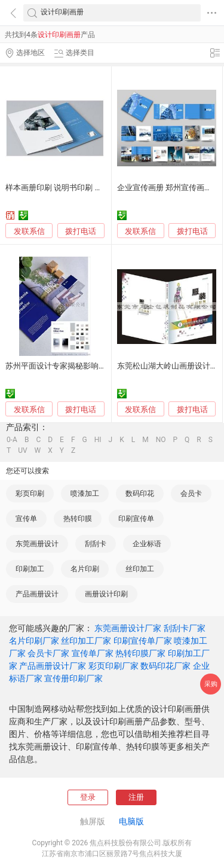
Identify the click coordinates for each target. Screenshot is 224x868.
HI (98, 440)
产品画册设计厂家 (53, 666)
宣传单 (26, 519)
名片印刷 (85, 569)
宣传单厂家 (93, 653)
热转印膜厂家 (140, 653)
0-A (12, 440)
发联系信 (29, 231)
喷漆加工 (85, 494)
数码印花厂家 (165, 666)
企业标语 (147, 544)
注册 (136, 797)
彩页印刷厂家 (113, 666)
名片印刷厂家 (34, 641)
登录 (88, 797)
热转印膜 (78, 519)
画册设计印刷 (106, 594)
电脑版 (131, 821)
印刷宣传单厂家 (143, 641)
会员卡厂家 (48, 653)
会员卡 (191, 494)
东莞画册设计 (37, 544)
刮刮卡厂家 (185, 628)
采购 (211, 684)
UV (22, 450)
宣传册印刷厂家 (73, 678)
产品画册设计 (37, 594)
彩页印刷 (30, 494)
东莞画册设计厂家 (128, 628)
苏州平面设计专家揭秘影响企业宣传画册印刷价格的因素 (102, 366)
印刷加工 (30, 569)
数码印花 (140, 494)
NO (161, 440)
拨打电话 (81, 231)
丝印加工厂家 (86, 641)
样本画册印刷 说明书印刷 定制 (58, 188)
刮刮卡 (96, 544)
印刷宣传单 (136, 519)
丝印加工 (140, 569)
